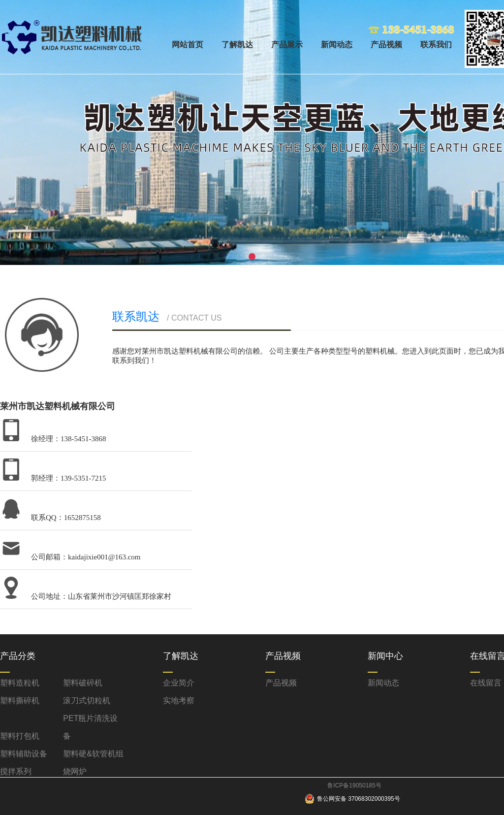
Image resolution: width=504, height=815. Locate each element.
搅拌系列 (16, 771)
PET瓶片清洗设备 (90, 727)
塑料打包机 (20, 736)
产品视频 (386, 45)
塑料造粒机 (20, 683)
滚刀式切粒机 (87, 701)
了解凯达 (237, 45)
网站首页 (188, 45)
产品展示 (287, 45)
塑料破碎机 (83, 683)
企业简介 (179, 683)
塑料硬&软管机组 (93, 754)
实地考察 (179, 701)
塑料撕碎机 (20, 701)
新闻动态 (337, 45)
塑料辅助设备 (24, 754)
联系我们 (436, 45)
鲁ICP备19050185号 (354, 785)
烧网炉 (75, 771)
